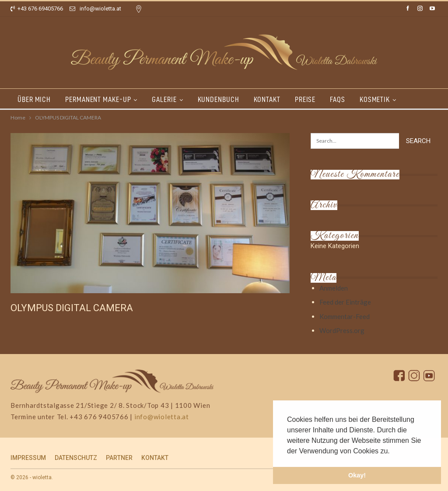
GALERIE (164, 99)
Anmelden (334, 288)
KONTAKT (267, 99)
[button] (393, 452)
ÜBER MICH (34, 99)
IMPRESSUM (28, 458)
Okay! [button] (357, 475)
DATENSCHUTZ (76, 458)
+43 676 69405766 (37, 9)
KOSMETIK (375, 99)
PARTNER (119, 458)
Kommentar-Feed (345, 316)
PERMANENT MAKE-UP (98, 99)
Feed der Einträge (345, 302)
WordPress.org (342, 330)
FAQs (338, 99)
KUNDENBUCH (219, 99)
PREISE (305, 99)
